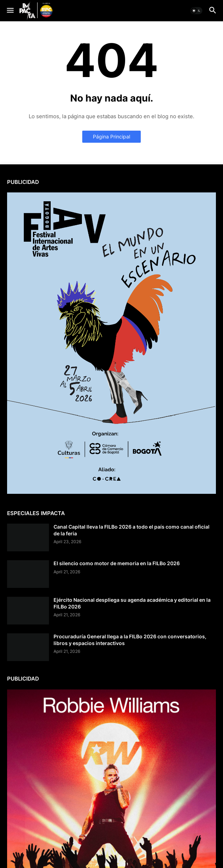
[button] (10, 11)
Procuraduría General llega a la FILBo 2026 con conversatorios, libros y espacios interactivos (130, 640)
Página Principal (112, 137)
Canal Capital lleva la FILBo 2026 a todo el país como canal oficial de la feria (132, 530)
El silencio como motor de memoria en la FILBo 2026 (117, 563)
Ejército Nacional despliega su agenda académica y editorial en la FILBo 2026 (132, 603)
